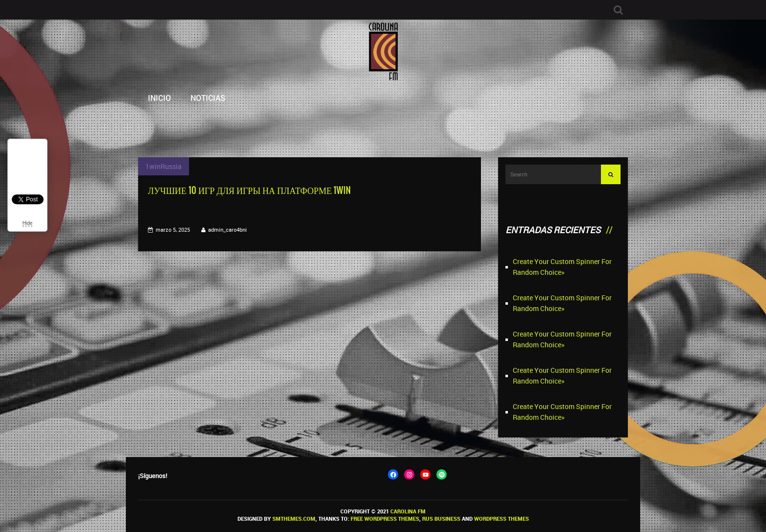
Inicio (159, 98)
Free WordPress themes (385, 519)
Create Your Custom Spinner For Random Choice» (562, 267)
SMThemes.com (294, 519)
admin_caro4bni (227, 230)
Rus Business (441, 519)
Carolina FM (408, 511)
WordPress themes (502, 519)
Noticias (208, 98)
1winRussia (164, 166)
